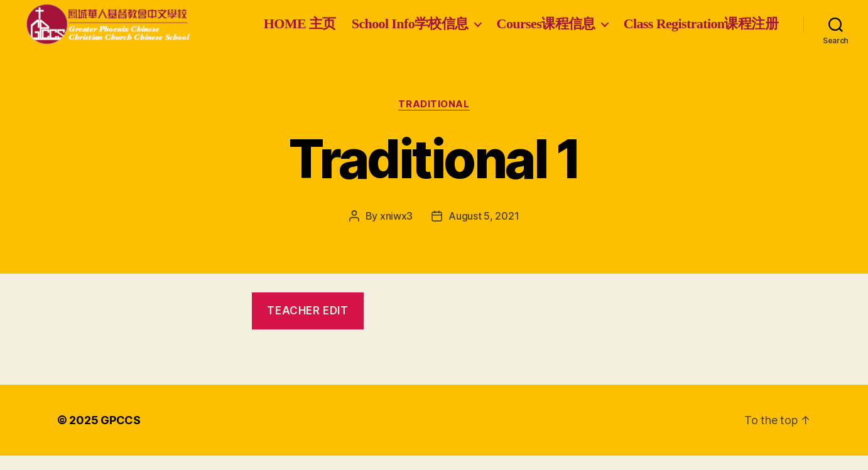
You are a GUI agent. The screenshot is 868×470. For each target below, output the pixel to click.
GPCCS (121, 435)
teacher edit (307, 325)
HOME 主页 (470, 20)
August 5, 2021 (484, 230)
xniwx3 (396, 230)
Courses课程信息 (716, 20)
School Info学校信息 (580, 20)
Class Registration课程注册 (701, 42)
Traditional (434, 119)
